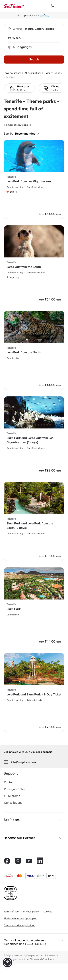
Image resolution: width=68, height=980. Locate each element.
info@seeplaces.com (23, 762)
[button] (34, 820)
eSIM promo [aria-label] (12, 796)
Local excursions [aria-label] (12, 73)
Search (34, 59)
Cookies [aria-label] (48, 912)
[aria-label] (14, 6)
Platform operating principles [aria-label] (20, 918)
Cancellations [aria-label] (13, 803)
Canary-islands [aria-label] (53, 73)
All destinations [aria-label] (33, 73)
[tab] (34, 942)
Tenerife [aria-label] (10, 77)
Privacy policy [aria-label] (31, 912)
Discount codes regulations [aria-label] (19, 925)
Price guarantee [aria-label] (15, 789)
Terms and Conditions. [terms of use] (42, 959)
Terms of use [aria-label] (11, 912)
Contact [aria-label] (9, 782)
